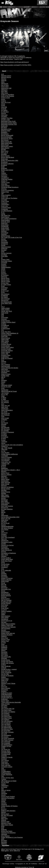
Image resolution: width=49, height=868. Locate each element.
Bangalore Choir (6, 129)
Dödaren (4, 266)
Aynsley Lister (5, 120)
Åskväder (4, 842)
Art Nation (4, 110)
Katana (3, 426)
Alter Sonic (5, 93)
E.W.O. (3, 270)
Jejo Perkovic (5, 415)
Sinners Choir (5, 639)
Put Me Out (5, 566)
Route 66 (4, 607)
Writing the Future (7, 831)
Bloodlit (3, 149)
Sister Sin (4, 646)
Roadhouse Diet (6, 602)
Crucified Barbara (7, 211)
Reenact (4, 586)
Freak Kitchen (5, 321)
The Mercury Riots (7, 729)
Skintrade (4, 649)
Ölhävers (4, 844)
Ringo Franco (5, 599)
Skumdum (4, 654)
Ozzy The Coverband (8, 537)
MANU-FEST (5, 473)
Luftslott (4, 465)
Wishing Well (5, 822)
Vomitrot (4, 803)
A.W (2, 74)
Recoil (3, 583)
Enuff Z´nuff (5, 291)
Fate (3, 314)
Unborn (3, 784)
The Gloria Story (6, 716)
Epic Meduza (5, 294)
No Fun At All (5, 523)
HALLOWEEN (6, 365)
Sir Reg (3, 643)
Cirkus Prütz (5, 192)
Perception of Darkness (9, 553)
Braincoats (4, 159)
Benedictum (5, 134)
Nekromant (5, 515)
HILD (3, 383)
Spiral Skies (5, 679)
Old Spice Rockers (7, 528)
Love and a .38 (6, 462)
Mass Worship (6, 482)
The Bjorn (4, 707)
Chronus (4, 189)
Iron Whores (5, 402)
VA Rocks (4, 787)
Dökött (3, 269)
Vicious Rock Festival (8, 797)
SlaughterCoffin (6, 657)
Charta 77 (4, 181)
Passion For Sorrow (7, 545)
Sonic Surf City (6, 671)
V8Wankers (5, 786)
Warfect (4, 812)
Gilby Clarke (5, 341)
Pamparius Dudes (7, 542)
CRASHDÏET (5, 204)
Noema (3, 525)
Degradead (5, 233)
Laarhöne (4, 442)
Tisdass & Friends (7, 757)
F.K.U (3, 307)
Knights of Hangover (8, 432)
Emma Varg (5, 283)
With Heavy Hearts (7, 825)
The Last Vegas (6, 726)
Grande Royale (6, 349)
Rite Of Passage (6, 600)
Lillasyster (4, 449)
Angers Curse (5, 98)
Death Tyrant (5, 230)
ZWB (3, 839)
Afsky (3, 82)
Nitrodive (4, 522)
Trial (2, 768)
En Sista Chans (6, 285)
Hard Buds (4, 369)
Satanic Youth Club (7, 625)
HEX (3, 379)
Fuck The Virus (6, 332)
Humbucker (5, 390)
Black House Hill (6, 142)
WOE (3, 826)
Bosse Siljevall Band (8, 157)
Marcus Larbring (6, 475)
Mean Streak (5, 484)
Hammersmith (6, 366)
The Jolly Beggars (7, 721)
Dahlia (3, 214)
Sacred (3, 613)
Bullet (3, 167)
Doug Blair (4, 256)
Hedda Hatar (5, 376)
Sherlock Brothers (7, 635)
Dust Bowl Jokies (7, 261)
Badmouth (4, 126)
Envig (3, 292)
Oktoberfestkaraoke (7, 526)
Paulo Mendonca (6, 550)
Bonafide (4, 154)
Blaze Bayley (5, 148)
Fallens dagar (5, 308)
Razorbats (4, 577)
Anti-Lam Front (6, 102)
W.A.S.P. (4, 809)
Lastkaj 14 (4, 446)
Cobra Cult (5, 197)
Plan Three (5, 555)
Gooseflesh (5, 343)
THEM (3, 748)
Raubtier (4, 574)
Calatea (4, 173)
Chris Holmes (5, 186)
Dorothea (4, 255)
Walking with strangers (8, 811)
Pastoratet (4, 547)
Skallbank (4, 647)
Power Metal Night (7, 559)
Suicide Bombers (6, 696)
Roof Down (5, 605)
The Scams (5, 737)
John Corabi (5, 418)
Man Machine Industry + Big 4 (11, 470)
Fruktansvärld (5, 329)
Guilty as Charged (7, 358)
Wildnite (4, 820)
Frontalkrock (5, 325)
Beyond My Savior (7, 138)
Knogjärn (4, 434)
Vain (2, 789)
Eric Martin (5, 297)
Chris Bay (4, 184)
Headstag (4, 373)
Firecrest (4, 319)
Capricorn (4, 175)
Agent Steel (5, 87)
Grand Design (5, 346)
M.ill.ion (4, 467)
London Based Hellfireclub (9, 454)
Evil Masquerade (6, 302)
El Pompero (5, 275)
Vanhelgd (4, 793)
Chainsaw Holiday (7, 179)
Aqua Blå (4, 107)
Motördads (4, 504)
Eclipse (3, 272)
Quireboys (4, 567)
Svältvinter (4, 699)
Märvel (3, 512)
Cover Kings (5, 201)
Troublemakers (6, 771)
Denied (3, 239)
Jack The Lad (5, 405)
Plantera (4, 556)
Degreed (4, 234)
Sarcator (4, 622)
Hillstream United (7, 385)
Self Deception (6, 628)
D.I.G (3, 212)
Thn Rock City (6, 749)
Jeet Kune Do (5, 413)
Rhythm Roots (6, 594)
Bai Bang (4, 128)
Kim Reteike (5, 431)
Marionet (4, 476)
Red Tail (4, 585)
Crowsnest (4, 209)
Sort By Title (5, 674)
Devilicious (5, 244)
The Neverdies (6, 731)
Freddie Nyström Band (8, 322)
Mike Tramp (5, 495)
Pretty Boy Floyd (6, 561)
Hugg (3, 388)
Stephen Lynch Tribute (8, 683)
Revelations (5, 592)
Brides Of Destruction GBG (10, 160)
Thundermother (6, 753)
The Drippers (5, 713)
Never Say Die (6, 519)
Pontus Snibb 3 (6, 558)
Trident (3, 770)
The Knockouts (6, 723)
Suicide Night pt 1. (7, 698)
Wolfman (4, 830)
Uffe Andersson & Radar (9, 781)
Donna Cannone (6, 253)
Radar (3, 572)
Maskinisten (5, 481)
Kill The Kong (5, 429)
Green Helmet (6, 352)
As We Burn (5, 112)
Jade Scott (4, 407)
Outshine (4, 536)
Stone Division (6, 688)
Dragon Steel (5, 259)
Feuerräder (5, 318)
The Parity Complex (7, 732)
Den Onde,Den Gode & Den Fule (12, 237)
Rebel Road (5, 581)
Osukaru (4, 534)
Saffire (3, 614)
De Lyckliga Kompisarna (9, 219)
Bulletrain (4, 168)
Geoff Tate (4, 336)
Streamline (5, 690)
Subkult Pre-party (7, 693)
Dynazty (4, 264)
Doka (3, 252)
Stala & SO (5, 680)
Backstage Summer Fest (9, 124)
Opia (3, 531)
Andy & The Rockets (8, 96)
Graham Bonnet (6, 344)
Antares (4, 101)
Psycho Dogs (5, 564)
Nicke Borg (5, 520)
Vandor (3, 792)
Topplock (4, 759)
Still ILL (3, 685)
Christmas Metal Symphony (10, 187)
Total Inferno (5, 764)
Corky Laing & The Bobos (9, 198)
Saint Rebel (5, 618)
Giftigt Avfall (5, 340)
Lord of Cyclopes (6, 457)
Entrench (4, 289)
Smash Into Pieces (7, 661)
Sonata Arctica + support (9, 669)
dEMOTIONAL (6, 236)
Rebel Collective (6, 580)
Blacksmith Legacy (7, 146)
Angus (3, 99)
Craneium (4, 203)
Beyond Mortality (6, 137)
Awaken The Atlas (7, 118)
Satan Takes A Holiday (8, 624)
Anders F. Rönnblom (8, 95)
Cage (3, 171)
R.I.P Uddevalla (6, 570)
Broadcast (4, 162)
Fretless (4, 324)
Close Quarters (6, 195)
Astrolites (4, 117)
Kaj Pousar (5, 423)
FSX (2, 330)
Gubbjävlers (5, 357)
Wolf (3, 828)
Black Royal (5, 145)
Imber (3, 396)
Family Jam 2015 (7, 311)
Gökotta (4, 362)
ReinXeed (4, 588)
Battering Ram (6, 131)
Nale (3, 514)
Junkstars (4, 420)
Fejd (2, 316)
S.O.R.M (4, 610)
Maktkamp (4, 468)
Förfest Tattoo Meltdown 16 (10, 333)
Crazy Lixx (4, 206)
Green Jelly (5, 354)
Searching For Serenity (8, 627)
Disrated (4, 250)
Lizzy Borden (5, 453)
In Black (4, 398)
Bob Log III (5, 153)
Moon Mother (5, 503)
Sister (3, 644)
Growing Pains (6, 355)
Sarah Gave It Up (7, 621)
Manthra (4, 471)
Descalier (4, 241)
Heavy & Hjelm (6, 374)
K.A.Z (3, 421)
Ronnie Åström (6, 603)
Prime (3, 563)
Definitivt (4, 231)
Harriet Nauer (5, 371)
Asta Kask (4, 115)
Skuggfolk (4, 652)
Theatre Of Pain (6, 746)
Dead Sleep (5, 225)
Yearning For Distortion (8, 833)
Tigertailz (4, 756)
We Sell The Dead (7, 815)
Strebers (4, 691)
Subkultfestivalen (6, 694)
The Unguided (6, 743)
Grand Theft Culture (7, 347)
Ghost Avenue (6, 338)
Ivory (3, 404)
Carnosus (4, 176)
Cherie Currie (5, 182)
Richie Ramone (6, 596)
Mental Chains (6, 489)
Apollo (3, 106)
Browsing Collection (7, 164)
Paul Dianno (5, 548)
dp (2, 258)
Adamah (4, 80)
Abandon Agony (6, 76)
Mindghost (4, 500)
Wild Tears (4, 819)
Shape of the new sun (8, 633)
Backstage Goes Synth (8, 121)
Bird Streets (5, 140)
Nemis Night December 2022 (10, 517)
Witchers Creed (6, 823)
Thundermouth (6, 754)
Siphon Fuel (5, 641)
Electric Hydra (6, 281)
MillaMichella (5, 497)
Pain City (4, 539)
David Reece (5, 217)
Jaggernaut (5, 409)
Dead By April (5, 222)
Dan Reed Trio (6, 215)
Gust (3, 360)
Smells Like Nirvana (7, 663)
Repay (3, 591)
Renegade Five (6, 589)
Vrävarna (4, 804)
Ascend (3, 113)
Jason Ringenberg (7, 410)
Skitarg (3, 650)
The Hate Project (6, 718)
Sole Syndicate (6, 666)
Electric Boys (5, 278)
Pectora (4, 552)
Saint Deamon (6, 616)
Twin (3, 776)
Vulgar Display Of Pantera (9, 806)
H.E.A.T (4, 363)
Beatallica (4, 132)
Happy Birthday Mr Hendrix (10, 368)
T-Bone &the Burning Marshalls (11, 702)
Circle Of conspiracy (7, 190)
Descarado (5, 242)
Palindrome (5, 541)
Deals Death (5, 228)
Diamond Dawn (6, 247)
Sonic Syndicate (6, 672)
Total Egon (4, 762)
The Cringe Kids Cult (8, 709)
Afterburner (5, 84)
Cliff (2, 193)
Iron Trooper (5, 401)
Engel (3, 286)
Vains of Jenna (6, 790)
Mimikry (4, 498)
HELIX (3, 377)
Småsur (4, 665)
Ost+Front (4, 533)
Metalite (4, 493)
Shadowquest (5, 632)
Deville (3, 245)
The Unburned (6, 742)
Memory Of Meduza (7, 487)
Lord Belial (4, 456)
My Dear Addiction (7, 509)
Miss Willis (4, 501)
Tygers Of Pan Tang (7, 778)
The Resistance (6, 735)
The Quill (4, 734)
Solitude (4, 668)
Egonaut (4, 274)
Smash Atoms (5, 660)
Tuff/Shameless (6, 773)
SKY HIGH (5, 655)
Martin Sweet (5, 479)
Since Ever (5, 638)
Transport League (7, 767)
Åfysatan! (4, 841)
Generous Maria (6, 335)
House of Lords (6, 387)
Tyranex (4, 779)
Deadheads (5, 226)
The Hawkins (5, 720)
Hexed (3, 382)
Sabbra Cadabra (6, 611)
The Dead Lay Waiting (8, 712)
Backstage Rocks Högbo (9, 123)
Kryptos (4, 438)
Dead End (4, 223)
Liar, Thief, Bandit (7, 448)
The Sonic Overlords (8, 738)
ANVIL (3, 104)
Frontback (4, 327)
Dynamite (4, 263)
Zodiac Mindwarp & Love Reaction (12, 837)
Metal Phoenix (6, 492)
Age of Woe (5, 85)
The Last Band (6, 724)
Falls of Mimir (5, 310)
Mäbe (3, 511)
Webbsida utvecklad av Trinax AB (24, 867)
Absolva (4, 79)
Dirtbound (4, 248)
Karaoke (4, 424)
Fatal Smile (5, 313)
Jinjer (3, 416)
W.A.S (3, 808)
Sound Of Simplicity (7, 676)
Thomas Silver (6, 751)
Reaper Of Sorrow (7, 578)
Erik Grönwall (5, 299)
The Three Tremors (7, 740)
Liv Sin (3, 451)
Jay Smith (4, 412)
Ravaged (4, 575)
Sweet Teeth (5, 701)
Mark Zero (4, 478)
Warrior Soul (5, 814)
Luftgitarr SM (5, 464)
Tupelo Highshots (7, 775)
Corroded (4, 200)
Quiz (3, 569)
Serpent (4, 630)
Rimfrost (4, 597)
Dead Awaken (5, 220)
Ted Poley (4, 705)
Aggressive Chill (6, 88)
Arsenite (4, 109)
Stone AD (4, 687)
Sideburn (4, 636)
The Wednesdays (7, 745)
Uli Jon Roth (5, 782)
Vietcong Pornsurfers (8, 798)
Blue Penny (5, 151)
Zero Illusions (5, 836)
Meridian (4, 490)
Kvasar (3, 440)
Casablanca (5, 178)
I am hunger (5, 393)
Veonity (3, 795)
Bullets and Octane (7, 170)
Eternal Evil (5, 300)
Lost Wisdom (5, 460)
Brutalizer (4, 165)
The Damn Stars (6, 710)
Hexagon (4, 380)
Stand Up (4, 682)
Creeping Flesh (6, 208)
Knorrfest (4, 435)
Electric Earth (5, 280)
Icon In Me (4, 394)
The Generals (5, 715)
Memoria (4, 486)
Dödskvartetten (6, 267)
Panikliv (4, 544)
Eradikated (5, 296)
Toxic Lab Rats (6, 765)
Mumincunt (5, 508)
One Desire (5, 530)
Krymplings (5, 437)
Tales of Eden (5, 704)
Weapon (4, 817)
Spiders (4, 677)
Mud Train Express (7, 506)
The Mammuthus (6, 727)
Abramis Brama (6, 77)
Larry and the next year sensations (12, 445)
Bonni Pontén (5, 156)
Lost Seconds (5, 459)
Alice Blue (4, 91)
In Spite (4, 399)
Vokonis (4, 800)
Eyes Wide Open (6, 303)
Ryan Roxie (5, 608)
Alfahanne (4, 90)
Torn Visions (5, 760)
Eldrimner (4, 277)
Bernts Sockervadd (7, 135)
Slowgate (4, 658)
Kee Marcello (5, 427)
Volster (3, 801)
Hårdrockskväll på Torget (9, 391)
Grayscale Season (7, 351)
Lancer (3, 443)
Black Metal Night (7, 143)
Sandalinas (5, 619)
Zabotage (4, 834)
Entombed (4, 288)
